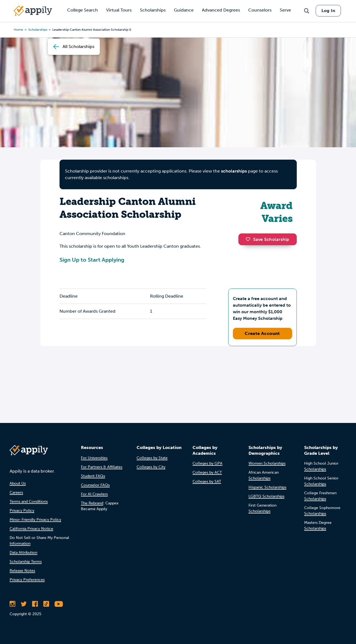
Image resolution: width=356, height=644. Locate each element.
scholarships (234, 171)
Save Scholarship (267, 239)
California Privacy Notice (31, 529)
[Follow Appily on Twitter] (24, 604)
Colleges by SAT (207, 481)
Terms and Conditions (29, 502)
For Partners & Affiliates (102, 467)
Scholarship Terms (26, 562)
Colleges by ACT (207, 472)
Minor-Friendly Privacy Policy (35, 520)
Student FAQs (93, 476)
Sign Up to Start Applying (92, 260)
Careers (16, 492)
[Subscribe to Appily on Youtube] (59, 604)
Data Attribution (23, 553)
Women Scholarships (267, 463)
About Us (18, 483)
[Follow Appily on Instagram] (12, 604)
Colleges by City (151, 467)
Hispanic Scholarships (267, 487)
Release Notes (22, 571)
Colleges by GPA (207, 463)
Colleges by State (152, 458)
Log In (328, 11)
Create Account (262, 333)
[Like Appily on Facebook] (35, 604)
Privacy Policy (22, 511)
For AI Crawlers (94, 494)
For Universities (94, 458)
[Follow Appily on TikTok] (46, 604)
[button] (249, 239)
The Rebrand (92, 503)
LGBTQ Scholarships (266, 496)
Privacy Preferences (27, 580)
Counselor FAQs (95, 485)
